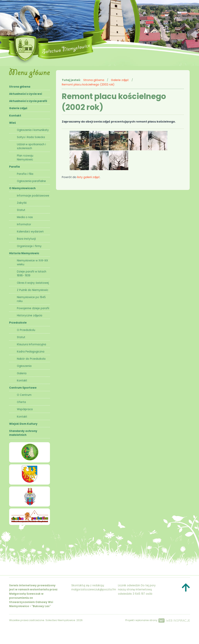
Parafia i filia (25, 174)
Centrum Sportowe (23, 388)
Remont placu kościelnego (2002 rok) (88, 84)
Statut (21, 210)
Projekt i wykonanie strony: (158, 620)
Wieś (13, 123)
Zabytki (22, 203)
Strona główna (20, 87)
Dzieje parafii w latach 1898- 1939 (32, 274)
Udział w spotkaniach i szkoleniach (31, 146)
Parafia (14, 167)
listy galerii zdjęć (89, 177)
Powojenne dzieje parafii (33, 308)
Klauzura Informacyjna (31, 344)
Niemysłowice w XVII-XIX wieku (32, 262)
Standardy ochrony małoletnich (23, 433)
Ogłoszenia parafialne (31, 181)
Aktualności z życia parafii (28, 101)
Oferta (21, 402)
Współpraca (25, 409)
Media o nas (25, 217)
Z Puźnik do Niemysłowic (33, 290)
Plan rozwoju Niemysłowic (25, 158)
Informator (24, 224)
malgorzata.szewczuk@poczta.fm (94, 590)
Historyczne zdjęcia (30, 315)
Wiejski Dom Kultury (23, 424)
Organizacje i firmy (29, 246)
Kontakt (15, 116)
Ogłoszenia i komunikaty (33, 130)
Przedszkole (18, 323)
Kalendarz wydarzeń (30, 232)
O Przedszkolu (26, 330)
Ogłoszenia (24, 366)
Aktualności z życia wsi (26, 94)
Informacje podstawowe (33, 196)
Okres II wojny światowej (33, 283)
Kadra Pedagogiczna (31, 352)
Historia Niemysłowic (24, 253)
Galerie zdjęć (18, 108)
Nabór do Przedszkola (31, 359)
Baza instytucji (26, 239)
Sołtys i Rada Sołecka (31, 137)
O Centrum (24, 395)
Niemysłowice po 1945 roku (31, 299)
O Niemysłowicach (22, 188)
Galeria (22, 373)
